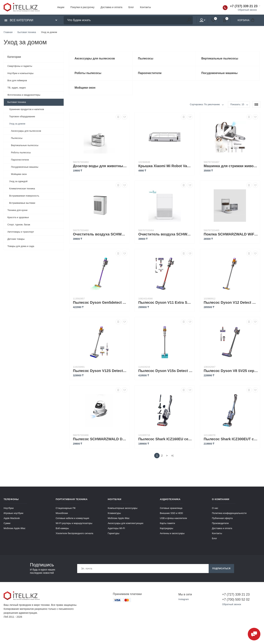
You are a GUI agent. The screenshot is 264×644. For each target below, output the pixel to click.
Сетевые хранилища (171, 508)
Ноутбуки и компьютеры (20, 73)
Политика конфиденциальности (229, 513)
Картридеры (166, 528)
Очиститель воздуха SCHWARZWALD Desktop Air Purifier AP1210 (165, 234)
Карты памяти (167, 523)
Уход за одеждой (18, 181)
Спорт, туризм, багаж (19, 225)
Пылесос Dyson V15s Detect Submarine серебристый (165, 371)
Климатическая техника (22, 189)
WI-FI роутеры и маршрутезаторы (74, 523)
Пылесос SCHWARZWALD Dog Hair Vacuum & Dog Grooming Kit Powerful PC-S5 (100, 439)
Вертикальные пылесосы (25, 145)
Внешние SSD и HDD (171, 513)
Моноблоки (62, 513)
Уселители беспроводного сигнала (74, 533)
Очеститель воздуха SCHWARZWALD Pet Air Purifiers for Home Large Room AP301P (100, 234)
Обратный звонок (247, 10)
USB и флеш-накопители (173, 518)
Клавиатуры (114, 513)
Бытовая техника (17, 102)
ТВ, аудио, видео (17, 88)
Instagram (184, 599)
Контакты (145, 7)
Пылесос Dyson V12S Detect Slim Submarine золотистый (100, 371)
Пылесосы (17, 138)
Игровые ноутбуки (13, 513)
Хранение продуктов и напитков (27, 109)
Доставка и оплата (112, 7)
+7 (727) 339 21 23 (244, 6)
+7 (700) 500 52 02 (236, 600)
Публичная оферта (222, 518)
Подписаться (221, 569)
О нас (215, 508)
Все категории (19, 20)
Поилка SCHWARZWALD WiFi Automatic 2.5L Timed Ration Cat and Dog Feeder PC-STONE (231, 234)
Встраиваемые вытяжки (22, 203)
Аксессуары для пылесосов (26, 131)
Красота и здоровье (18, 217)
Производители (220, 523)
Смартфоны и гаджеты (20, 66)
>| (172, 455)
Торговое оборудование (22, 116)
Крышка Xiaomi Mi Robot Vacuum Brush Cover (165, 166)
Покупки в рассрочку (82, 7)
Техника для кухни (17, 210)
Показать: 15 (237, 104)
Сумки (7, 523)
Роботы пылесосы (21, 152)
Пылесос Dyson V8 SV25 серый (231, 371)
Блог (131, 7)
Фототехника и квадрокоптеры (24, 95)
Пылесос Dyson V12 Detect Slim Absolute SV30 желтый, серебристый (231, 302)
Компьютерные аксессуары (123, 508)
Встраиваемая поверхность (24, 196)
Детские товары (16, 239)
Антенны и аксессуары (172, 533)
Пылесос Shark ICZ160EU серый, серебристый (165, 439)
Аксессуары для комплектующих (126, 523)
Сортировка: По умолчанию (205, 104)
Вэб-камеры (62, 528)
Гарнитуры (114, 533)
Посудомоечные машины (25, 167)
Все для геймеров (17, 80)
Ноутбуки (9, 508)
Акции (61, 7)
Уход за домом (17, 124)
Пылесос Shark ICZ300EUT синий (231, 439)
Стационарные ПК (66, 508)
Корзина (247, 20)
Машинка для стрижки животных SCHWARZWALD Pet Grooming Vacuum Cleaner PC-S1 (231, 166)
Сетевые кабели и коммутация (72, 518)
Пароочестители (20, 160)
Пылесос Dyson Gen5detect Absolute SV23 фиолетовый (100, 302)
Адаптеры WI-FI (116, 528)
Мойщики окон (19, 174)
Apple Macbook (12, 518)
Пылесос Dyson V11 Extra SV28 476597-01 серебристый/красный (165, 302)
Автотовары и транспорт (21, 232)
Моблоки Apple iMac (15, 528)
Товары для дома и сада (21, 246)
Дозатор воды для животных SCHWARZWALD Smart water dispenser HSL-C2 (100, 166)
